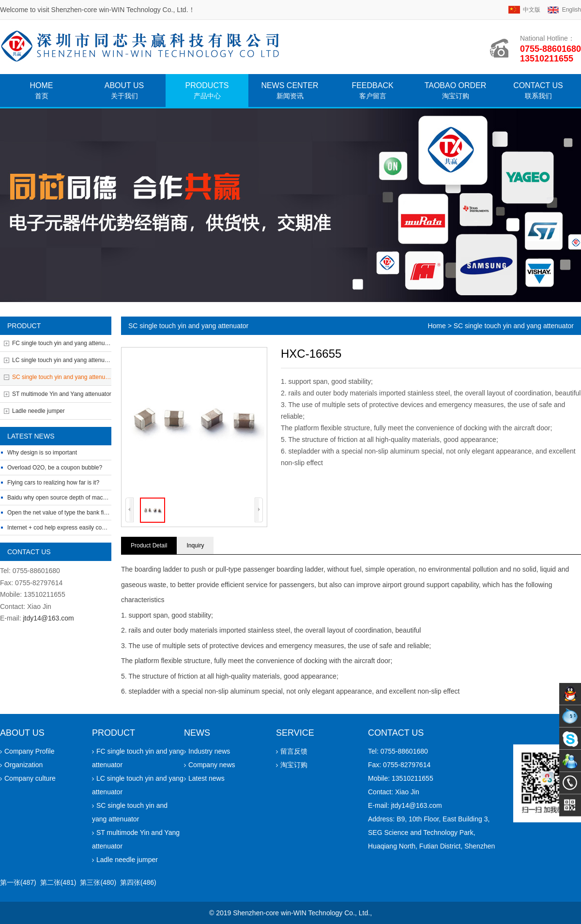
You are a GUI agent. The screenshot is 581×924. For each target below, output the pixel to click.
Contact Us (538, 91)
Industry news (207, 751)
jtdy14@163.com (48, 618)
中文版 (532, 10)
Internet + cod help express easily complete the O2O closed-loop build (98, 528)
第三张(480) (98, 882)
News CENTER (290, 91)
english (572, 10)
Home (436, 326)
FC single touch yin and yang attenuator (62, 343)
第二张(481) (58, 882)
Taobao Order (456, 91)
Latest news (204, 778)
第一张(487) (18, 882)
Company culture (28, 778)
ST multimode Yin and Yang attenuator (62, 394)
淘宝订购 (292, 765)
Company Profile (27, 751)
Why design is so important (42, 453)
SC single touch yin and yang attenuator (62, 377)
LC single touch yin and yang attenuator (62, 360)
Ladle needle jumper (38, 411)
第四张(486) (138, 882)
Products (207, 91)
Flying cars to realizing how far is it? (53, 483)
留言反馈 (292, 751)
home (42, 91)
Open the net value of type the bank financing (66, 513)
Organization (21, 765)
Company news (210, 765)
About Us (124, 91)
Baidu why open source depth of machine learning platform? (85, 498)
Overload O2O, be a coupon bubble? (55, 468)
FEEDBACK (372, 91)
